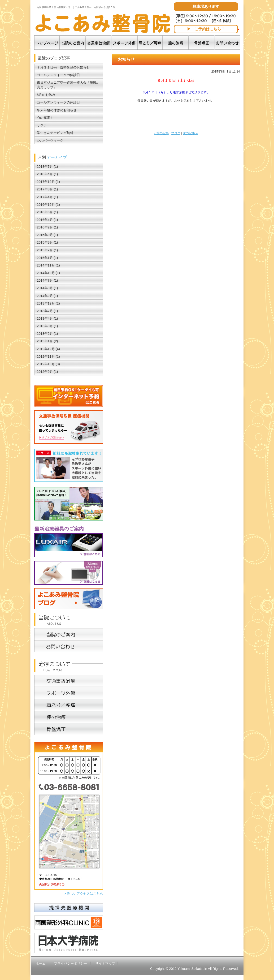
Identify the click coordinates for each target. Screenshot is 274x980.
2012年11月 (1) (48, 357)
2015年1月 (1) (48, 258)
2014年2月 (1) (48, 296)
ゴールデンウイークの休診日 (58, 75)
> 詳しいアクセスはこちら (83, 894)
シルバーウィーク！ (52, 140)
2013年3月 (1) (48, 326)
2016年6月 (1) (48, 212)
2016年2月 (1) (48, 227)
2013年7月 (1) (48, 311)
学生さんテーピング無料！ (57, 133)
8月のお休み (46, 95)
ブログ (176, 133)
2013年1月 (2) (48, 341)
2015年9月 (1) (48, 235)
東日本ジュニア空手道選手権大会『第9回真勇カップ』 (68, 85)
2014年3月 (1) (48, 288)
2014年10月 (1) (48, 273)
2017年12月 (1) (48, 182)
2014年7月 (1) (48, 280)
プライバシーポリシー (70, 963)
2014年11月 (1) (48, 265)
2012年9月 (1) (48, 372)
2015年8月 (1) (48, 242)
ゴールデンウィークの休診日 (58, 102)
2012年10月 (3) (48, 364)
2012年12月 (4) (48, 349)
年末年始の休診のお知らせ (57, 110)
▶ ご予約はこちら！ (206, 29)
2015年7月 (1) (48, 250)
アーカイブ (57, 157)
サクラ (42, 125)
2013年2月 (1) (48, 334)
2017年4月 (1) (48, 197)
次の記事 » (190, 133)
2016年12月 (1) (48, 205)
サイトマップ (105, 963)
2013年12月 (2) (48, 303)
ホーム (41, 963)
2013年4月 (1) (48, 318)
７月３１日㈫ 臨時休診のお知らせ (63, 67)
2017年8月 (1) (48, 189)
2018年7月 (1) (48, 167)
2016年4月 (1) (48, 220)
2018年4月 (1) (48, 174)
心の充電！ (45, 118)
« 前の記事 (161, 133)
